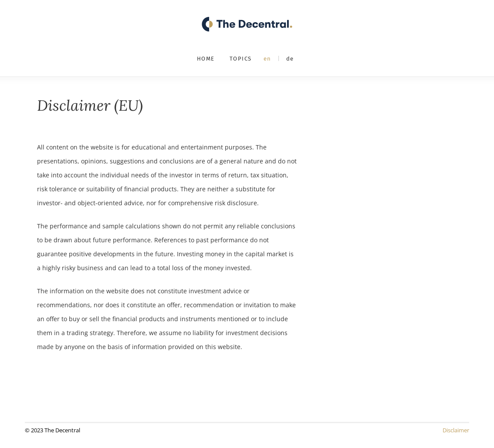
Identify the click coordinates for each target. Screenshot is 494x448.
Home (206, 59)
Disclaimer (456, 430)
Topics (241, 59)
